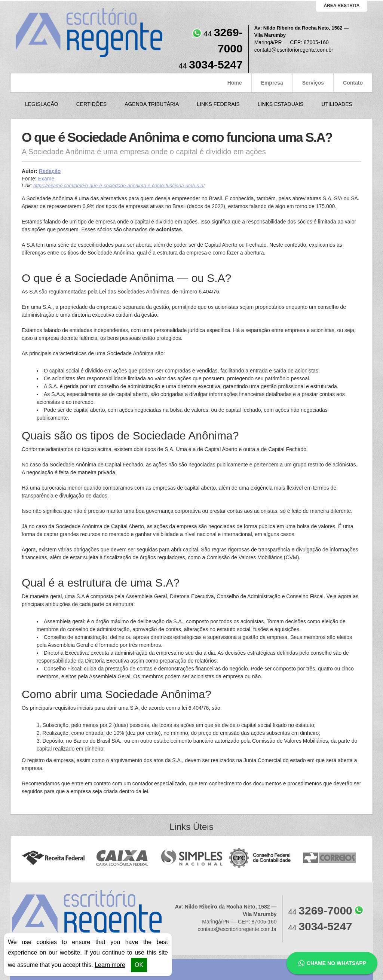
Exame (46, 179)
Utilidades (337, 104)
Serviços (313, 83)
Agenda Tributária (152, 104)
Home (235, 83)
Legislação (42, 104)
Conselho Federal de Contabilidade (261, 858)
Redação (50, 171)
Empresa (272, 83)
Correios (330, 858)
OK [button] (139, 965)
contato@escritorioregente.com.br (294, 50)
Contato (353, 83)
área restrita (341, 6)
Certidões (91, 104)
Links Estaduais (281, 104)
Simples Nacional (192, 858)
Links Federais (218, 104)
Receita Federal (53, 858)
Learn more (110, 965)
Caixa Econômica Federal (122, 858)
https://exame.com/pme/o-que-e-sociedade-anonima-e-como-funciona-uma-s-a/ (119, 185)
